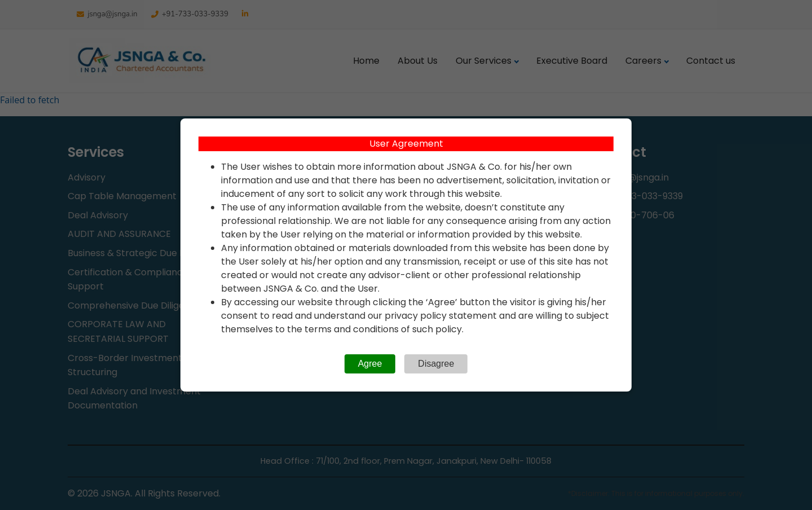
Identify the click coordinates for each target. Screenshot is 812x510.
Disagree (436, 364)
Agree (370, 364)
